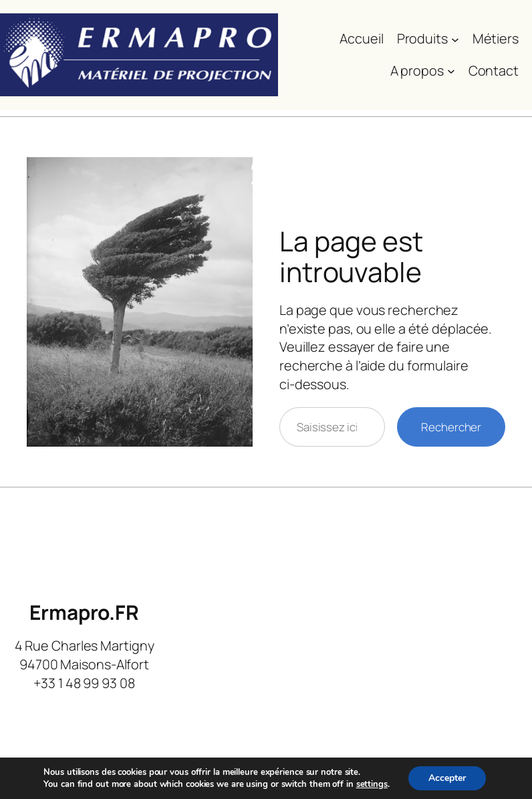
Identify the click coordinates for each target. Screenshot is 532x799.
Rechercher (451, 427)
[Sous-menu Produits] (455, 39)
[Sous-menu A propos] (451, 71)
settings (372, 784)
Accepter (447, 778)
